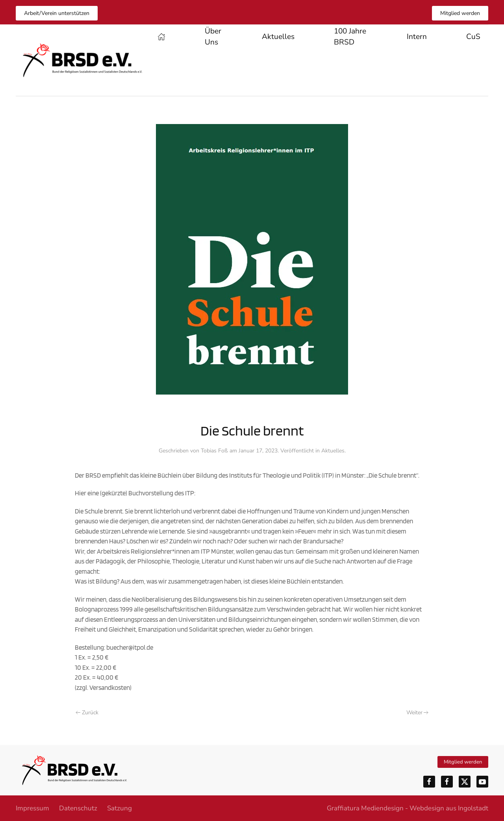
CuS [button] (473, 37)
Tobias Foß (214, 451)
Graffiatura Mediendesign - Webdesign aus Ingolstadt (408, 808)
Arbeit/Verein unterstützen (57, 13)
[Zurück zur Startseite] (83, 60)
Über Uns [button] (213, 37)
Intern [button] (417, 37)
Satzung (120, 808)
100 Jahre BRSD (350, 37)
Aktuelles (278, 37)
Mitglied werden (460, 13)
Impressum (32, 808)
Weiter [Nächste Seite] (418, 713)
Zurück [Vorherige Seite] (87, 713)
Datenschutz (78, 808)
